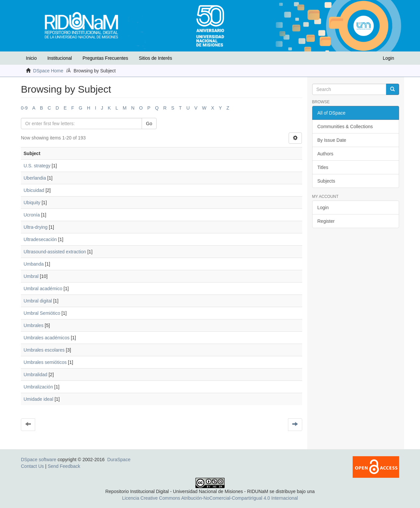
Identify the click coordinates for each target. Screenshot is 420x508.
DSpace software (39, 460)
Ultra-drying (35, 227)
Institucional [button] (60, 58)
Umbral (31, 276)
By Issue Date (332, 140)
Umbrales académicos (47, 338)
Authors (325, 154)
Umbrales (34, 325)
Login (323, 208)
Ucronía (32, 215)
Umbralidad (35, 375)
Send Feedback (64, 466)
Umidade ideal (38, 399)
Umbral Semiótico (42, 313)
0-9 (24, 108)
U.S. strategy (37, 166)
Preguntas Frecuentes (105, 58)
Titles (323, 167)
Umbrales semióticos (45, 362)
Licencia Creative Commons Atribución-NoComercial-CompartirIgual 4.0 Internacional (210, 498)
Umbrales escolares (44, 350)
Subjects (326, 181)
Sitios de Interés (155, 58)
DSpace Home (48, 71)
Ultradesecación (40, 239)
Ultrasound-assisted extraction (55, 252)
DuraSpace (119, 460)
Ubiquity (32, 203)
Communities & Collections (345, 127)
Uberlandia (35, 178)
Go (149, 124)
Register (326, 221)
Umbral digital (38, 301)
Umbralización (38, 387)
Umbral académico (43, 289)
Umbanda (34, 264)
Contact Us (32, 466)
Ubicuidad (34, 190)
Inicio (31, 58)
